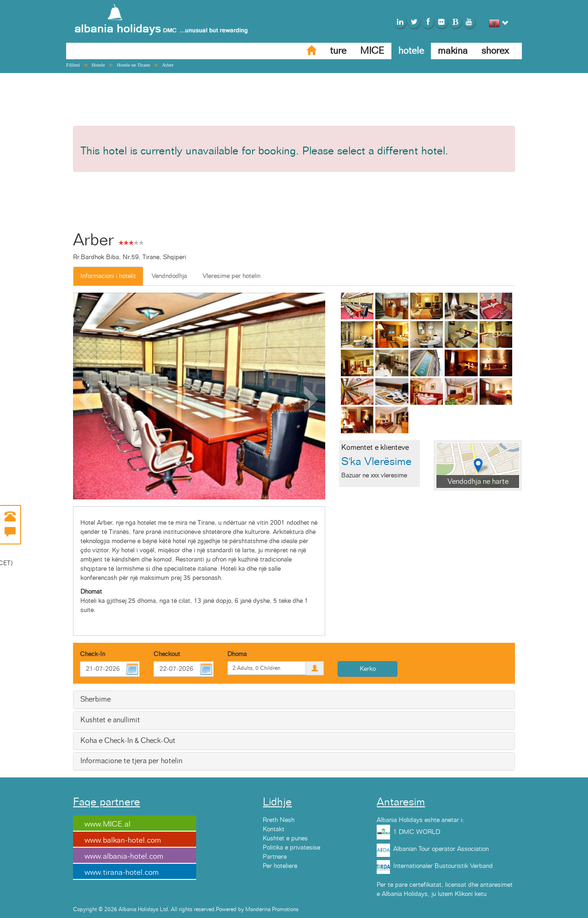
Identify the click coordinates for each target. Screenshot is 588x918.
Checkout (167, 654)
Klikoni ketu (471, 894)
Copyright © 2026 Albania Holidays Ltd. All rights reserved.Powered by (159, 909)
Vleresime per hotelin (232, 276)
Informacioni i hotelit (108, 276)
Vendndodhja (169, 276)
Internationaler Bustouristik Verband (443, 866)
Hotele (98, 65)
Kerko (368, 669)
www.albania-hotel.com (124, 856)
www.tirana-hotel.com (122, 873)
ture (338, 51)
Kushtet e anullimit (110, 720)
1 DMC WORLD (417, 832)
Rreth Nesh (279, 820)
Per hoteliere (280, 866)
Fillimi (73, 65)
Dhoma (237, 654)
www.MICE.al (107, 824)
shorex (495, 51)
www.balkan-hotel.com (123, 840)
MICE (372, 51)
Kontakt (274, 829)
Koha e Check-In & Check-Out (128, 741)
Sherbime (96, 699)
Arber (168, 65)
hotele (411, 51)
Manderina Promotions (272, 909)
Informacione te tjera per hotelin (131, 761)
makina (453, 51)
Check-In (93, 654)
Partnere (275, 857)
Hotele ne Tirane (133, 65)
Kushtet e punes (285, 839)
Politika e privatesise (291, 848)
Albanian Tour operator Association (441, 849)
